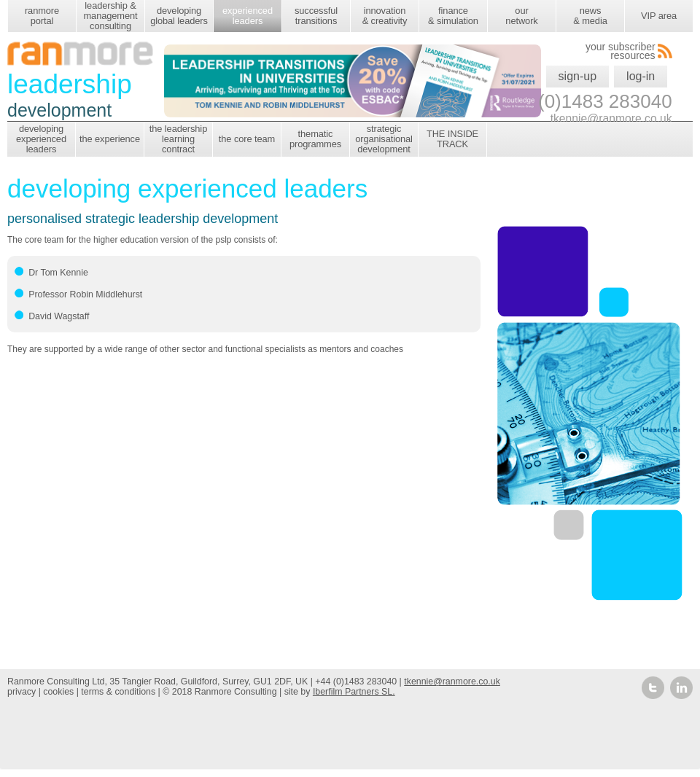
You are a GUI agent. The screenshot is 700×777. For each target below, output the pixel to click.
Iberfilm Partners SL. (354, 692)
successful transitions (316, 16)
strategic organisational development (384, 139)
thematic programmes (315, 139)
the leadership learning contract (178, 139)
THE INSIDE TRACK (452, 139)
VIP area (659, 16)
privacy (22, 692)
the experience (110, 139)
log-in (641, 76)
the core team (247, 139)
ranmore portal (42, 16)
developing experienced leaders (41, 139)
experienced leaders (248, 16)
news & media (590, 16)
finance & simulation (453, 16)
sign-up (577, 76)
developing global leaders (179, 16)
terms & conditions (118, 692)
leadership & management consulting (110, 16)
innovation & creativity (385, 16)
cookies (58, 692)
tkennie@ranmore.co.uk (452, 682)
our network (521, 16)
